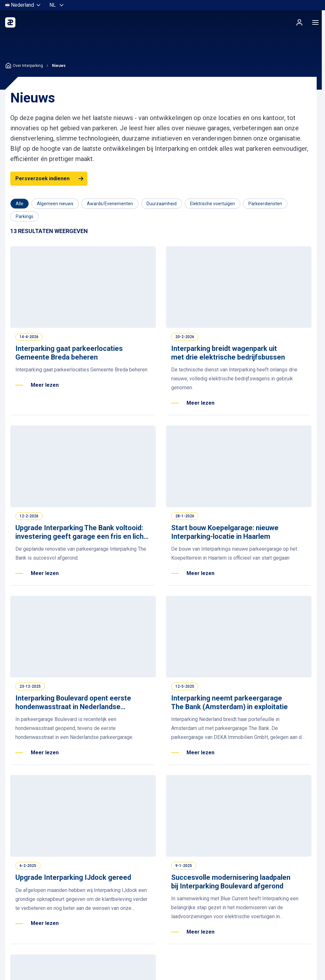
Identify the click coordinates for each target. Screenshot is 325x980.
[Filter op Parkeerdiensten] (265, 204)
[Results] (49, 231)
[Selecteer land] (23, 5)
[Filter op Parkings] (25, 216)
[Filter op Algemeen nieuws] (55, 204)
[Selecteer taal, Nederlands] (57, 5)
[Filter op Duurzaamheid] (162, 204)
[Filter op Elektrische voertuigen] (213, 204)
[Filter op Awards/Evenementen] (110, 204)
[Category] (20, 204)
